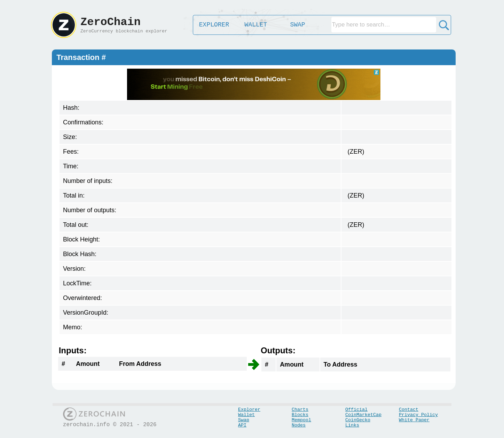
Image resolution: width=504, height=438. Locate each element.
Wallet (246, 415)
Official (356, 410)
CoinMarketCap (363, 415)
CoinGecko (358, 420)
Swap (244, 420)
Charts (300, 410)
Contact (409, 410)
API (242, 425)
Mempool (301, 420)
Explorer (249, 410)
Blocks (300, 415)
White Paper (414, 420)
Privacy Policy (418, 415)
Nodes (299, 425)
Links (352, 425)
